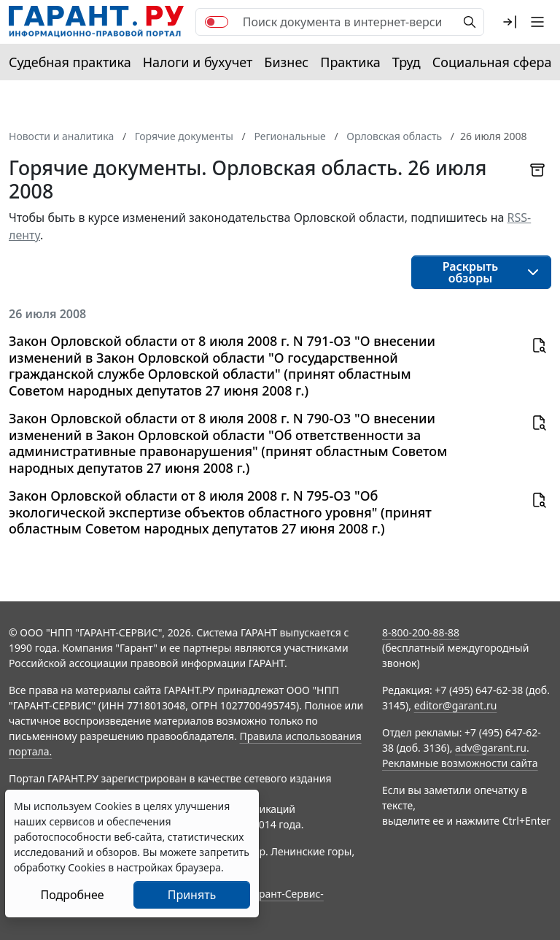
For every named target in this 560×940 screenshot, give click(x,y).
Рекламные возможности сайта (460, 763)
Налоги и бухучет (198, 62)
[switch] (217, 22)
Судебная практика (70, 62)
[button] (510, 22)
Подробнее (72, 895)
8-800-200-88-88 (421, 632)
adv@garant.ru (491, 748)
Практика (350, 62)
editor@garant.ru (456, 705)
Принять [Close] (192, 895)
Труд (407, 62)
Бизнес (286, 62)
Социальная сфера (492, 62)
